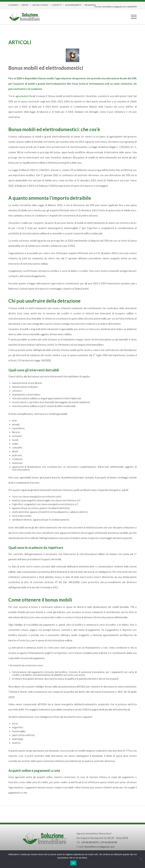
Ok (73, 863)
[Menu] (132, 12)
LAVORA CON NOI (40, 5)
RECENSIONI (90, 5)
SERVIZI (25, 5)
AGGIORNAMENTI (73, 5)
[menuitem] (14, 5)
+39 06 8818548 (108, 842)
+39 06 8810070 (89, 842)
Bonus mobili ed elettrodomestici (46, 68)
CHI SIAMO (13, 5)
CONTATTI (57, 5)
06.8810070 (132, 7)
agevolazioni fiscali (25, 96)
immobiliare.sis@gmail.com (114, 7)
